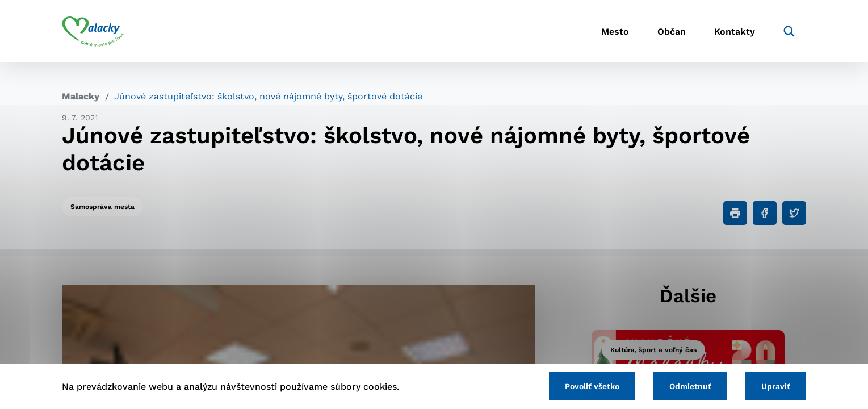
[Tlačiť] (735, 213)
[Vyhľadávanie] (789, 31)
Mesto (615, 32)
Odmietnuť (690, 386)
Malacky (81, 96)
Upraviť (776, 386)
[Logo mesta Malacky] (93, 31)
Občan (672, 32)
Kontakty (735, 32)
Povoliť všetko (592, 386)
